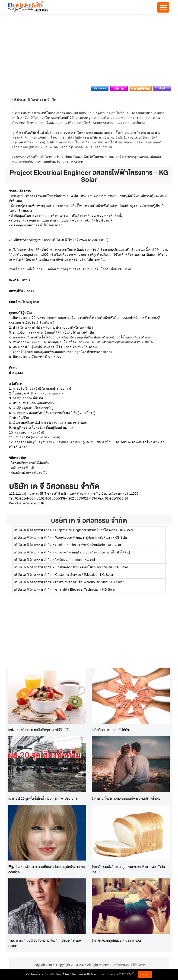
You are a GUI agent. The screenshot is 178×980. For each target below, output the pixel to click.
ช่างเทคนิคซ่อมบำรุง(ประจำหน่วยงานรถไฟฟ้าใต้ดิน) (92, 552)
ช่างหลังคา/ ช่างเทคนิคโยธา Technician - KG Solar (92, 567)
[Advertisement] (89, 51)
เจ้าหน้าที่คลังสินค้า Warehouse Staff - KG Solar (89, 582)
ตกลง (145, 974)
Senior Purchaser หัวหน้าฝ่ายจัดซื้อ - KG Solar (88, 545)
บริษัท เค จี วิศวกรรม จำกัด (89, 520)
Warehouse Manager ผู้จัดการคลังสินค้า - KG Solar (91, 537)
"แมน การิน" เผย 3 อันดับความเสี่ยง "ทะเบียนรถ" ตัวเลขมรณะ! (45, 943)
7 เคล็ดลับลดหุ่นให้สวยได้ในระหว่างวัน (116, 940)
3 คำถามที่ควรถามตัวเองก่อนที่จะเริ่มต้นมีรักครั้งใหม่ (126, 798)
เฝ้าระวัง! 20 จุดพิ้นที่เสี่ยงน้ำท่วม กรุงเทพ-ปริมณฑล (43, 798)
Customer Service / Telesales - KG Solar (84, 575)
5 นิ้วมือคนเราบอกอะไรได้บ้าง (111, 730)
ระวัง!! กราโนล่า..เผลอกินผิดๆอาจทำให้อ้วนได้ (38, 730)
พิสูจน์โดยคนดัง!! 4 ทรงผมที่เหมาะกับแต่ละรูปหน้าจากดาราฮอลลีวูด (47, 869)
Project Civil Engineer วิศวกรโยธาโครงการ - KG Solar (94, 530)
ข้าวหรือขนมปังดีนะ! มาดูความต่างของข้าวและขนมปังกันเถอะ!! (128, 869)
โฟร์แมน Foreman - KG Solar (76, 560)
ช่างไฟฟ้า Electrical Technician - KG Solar (85, 589)
